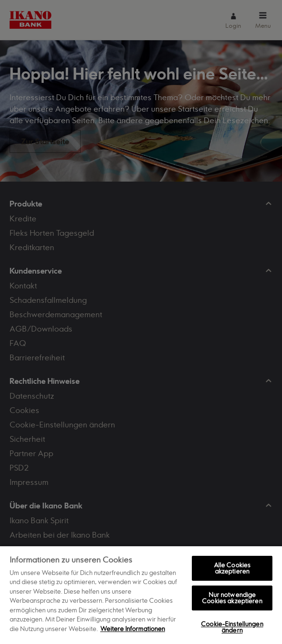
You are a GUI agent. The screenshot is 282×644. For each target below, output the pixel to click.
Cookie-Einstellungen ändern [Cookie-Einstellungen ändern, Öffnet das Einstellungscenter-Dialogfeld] (232, 627)
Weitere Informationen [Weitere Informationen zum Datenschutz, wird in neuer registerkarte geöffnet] (133, 629)
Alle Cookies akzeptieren (232, 568)
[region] (141, 595)
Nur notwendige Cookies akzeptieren (232, 598)
